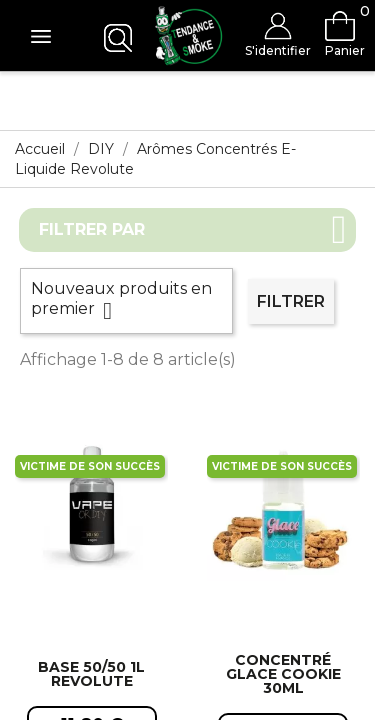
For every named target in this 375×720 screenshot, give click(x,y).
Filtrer (291, 301)
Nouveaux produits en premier (126, 301)
